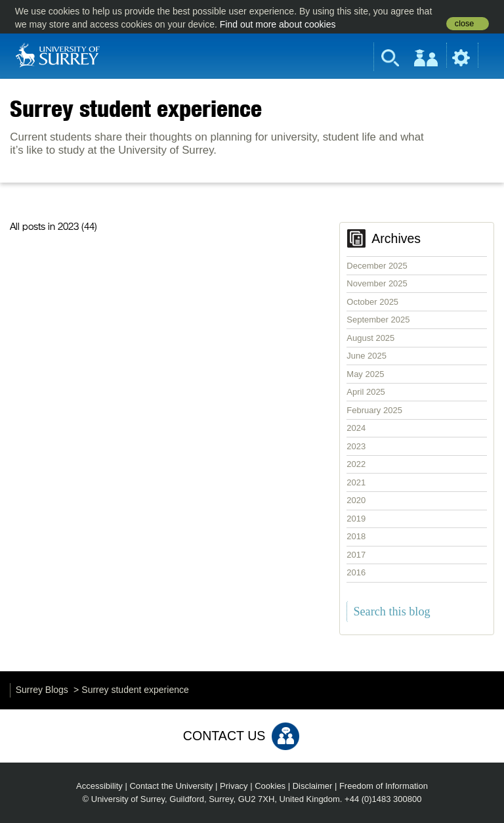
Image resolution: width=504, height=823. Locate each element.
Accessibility (99, 786)
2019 (356, 519)
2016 (356, 572)
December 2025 (377, 266)
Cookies (270, 786)
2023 (356, 446)
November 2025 (377, 283)
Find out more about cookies (278, 24)
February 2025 (374, 410)
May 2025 (365, 374)
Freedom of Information (384, 786)
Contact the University (171, 786)
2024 (356, 428)
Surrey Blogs (42, 690)
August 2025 (370, 338)
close (464, 24)
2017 (356, 555)
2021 (356, 482)
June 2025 (367, 356)
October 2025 (372, 302)
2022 (356, 464)
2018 (356, 536)
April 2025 (366, 392)
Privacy (234, 786)
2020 (356, 500)
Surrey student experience (136, 108)
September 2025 (378, 320)
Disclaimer (313, 786)
